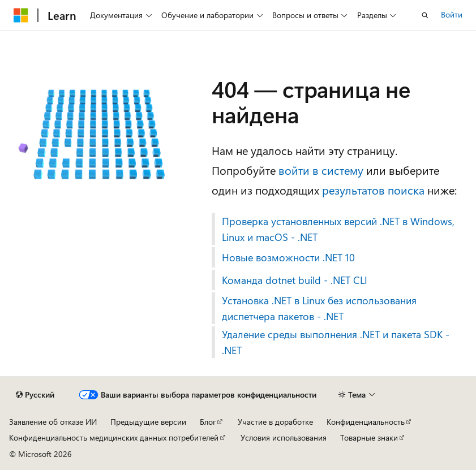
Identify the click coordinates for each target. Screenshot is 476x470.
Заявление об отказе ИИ (53, 422)
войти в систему (321, 170)
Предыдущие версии (148, 422)
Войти (452, 14)
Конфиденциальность (366, 422)
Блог (208, 422)
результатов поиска (373, 190)
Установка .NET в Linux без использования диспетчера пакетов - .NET (319, 308)
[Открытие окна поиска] (425, 15)
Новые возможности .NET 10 (288, 257)
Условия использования (284, 437)
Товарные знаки (369, 437)
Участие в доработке (275, 422)
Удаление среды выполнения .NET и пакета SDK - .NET (336, 342)
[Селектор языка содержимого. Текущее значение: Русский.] (35, 395)
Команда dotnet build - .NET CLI (295, 280)
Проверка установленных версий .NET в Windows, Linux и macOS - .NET (338, 229)
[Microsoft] (21, 15)
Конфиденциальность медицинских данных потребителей (114, 437)
